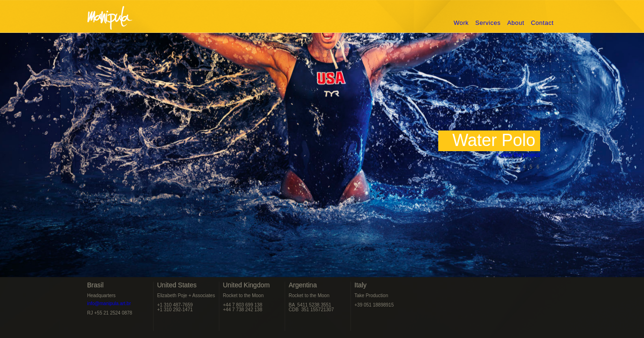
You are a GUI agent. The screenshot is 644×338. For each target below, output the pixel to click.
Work (461, 23)
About (516, 23)
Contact (542, 23)
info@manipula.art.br (109, 303)
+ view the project (498, 157)
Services (488, 23)
